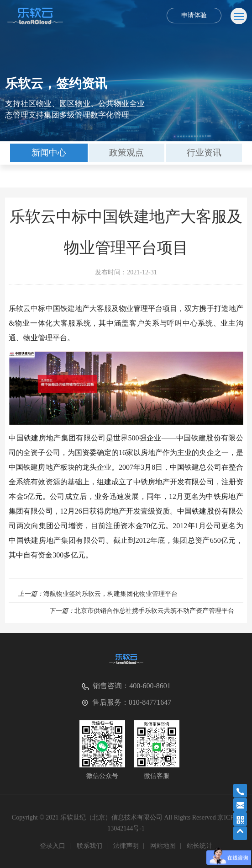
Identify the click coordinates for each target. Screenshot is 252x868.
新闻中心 (49, 153)
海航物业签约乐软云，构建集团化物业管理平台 (98, 594)
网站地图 (163, 846)
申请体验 (194, 15)
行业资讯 (204, 153)
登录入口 (52, 846)
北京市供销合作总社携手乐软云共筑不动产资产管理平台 (142, 611)
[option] (49, 153)
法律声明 (126, 846)
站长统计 (199, 846)
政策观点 (126, 153)
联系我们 (89, 846)
